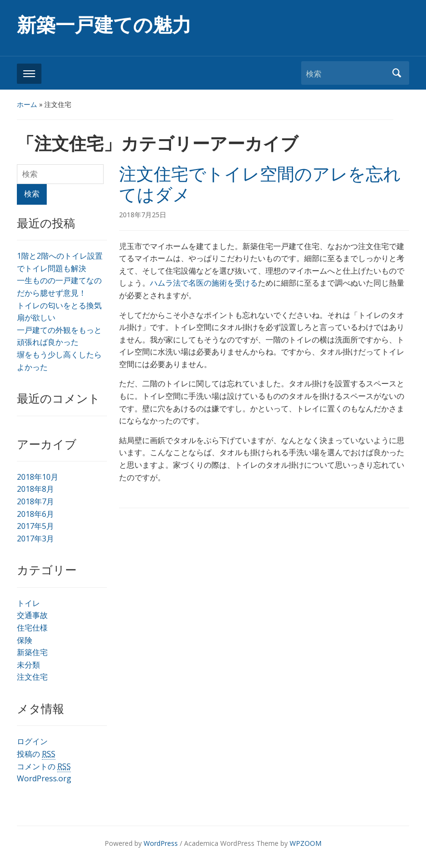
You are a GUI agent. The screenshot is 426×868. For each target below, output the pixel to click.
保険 (25, 640)
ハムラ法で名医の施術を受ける (204, 283)
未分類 (28, 665)
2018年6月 (35, 514)
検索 (397, 73)
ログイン (32, 741)
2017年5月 (35, 526)
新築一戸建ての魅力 (104, 25)
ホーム (27, 104)
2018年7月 (35, 501)
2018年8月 (35, 489)
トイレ (28, 603)
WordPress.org (44, 778)
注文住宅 (32, 677)
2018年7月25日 (143, 215)
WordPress (161, 843)
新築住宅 (32, 652)
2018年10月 (38, 477)
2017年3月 (35, 539)
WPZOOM (306, 843)
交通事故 (32, 615)
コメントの (44, 767)
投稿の (36, 754)
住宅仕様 (32, 628)
